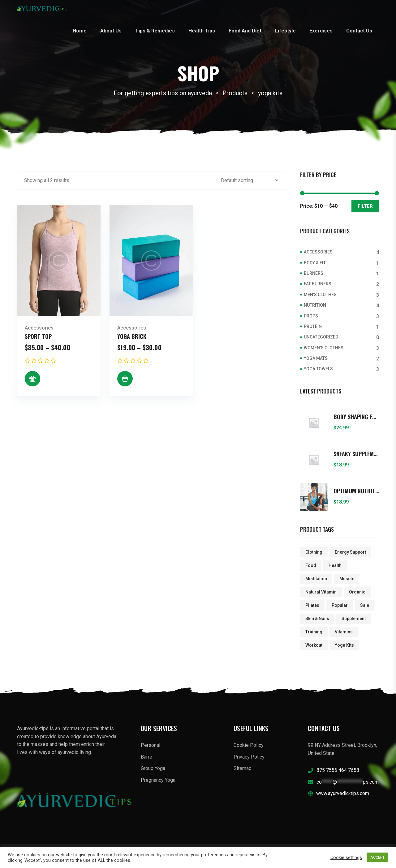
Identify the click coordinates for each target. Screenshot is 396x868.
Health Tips (202, 31)
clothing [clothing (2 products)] (314, 552)
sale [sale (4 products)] (365, 605)
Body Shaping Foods (356, 417)
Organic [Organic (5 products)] (357, 592)
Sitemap (243, 768)
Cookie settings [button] (346, 857)
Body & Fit (315, 263)
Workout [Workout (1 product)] (314, 645)
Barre (146, 757)
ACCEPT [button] (377, 857)
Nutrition (315, 305)
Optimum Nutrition (356, 491)
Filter (365, 206)
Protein (313, 326)
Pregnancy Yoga (158, 780)
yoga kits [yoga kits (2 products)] (344, 645)
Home (80, 31)
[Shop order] (249, 180)
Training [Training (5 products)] (314, 632)
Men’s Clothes (320, 295)
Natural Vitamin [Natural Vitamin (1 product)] (321, 592)
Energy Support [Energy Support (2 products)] (350, 552)
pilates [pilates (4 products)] (312, 605)
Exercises (321, 31)
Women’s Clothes (324, 348)
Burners (314, 273)
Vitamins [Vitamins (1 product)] (344, 632)
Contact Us (359, 31)
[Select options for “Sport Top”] (32, 379)
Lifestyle (285, 31)
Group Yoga (153, 768)
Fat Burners (318, 284)
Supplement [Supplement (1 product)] (354, 619)
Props (311, 316)
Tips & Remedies (155, 31)
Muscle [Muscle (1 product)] (347, 579)
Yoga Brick (132, 336)
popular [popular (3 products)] (340, 605)
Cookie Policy (249, 745)
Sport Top (38, 336)
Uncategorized (321, 337)
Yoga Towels (318, 369)
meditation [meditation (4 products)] (316, 579)
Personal (151, 745)
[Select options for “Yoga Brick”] (125, 379)
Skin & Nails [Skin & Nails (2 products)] (317, 619)
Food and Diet (245, 31)
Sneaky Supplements (356, 454)
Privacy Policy (249, 757)
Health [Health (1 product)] (335, 565)
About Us (111, 31)
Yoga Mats (316, 358)
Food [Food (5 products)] (311, 565)
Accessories (39, 328)
